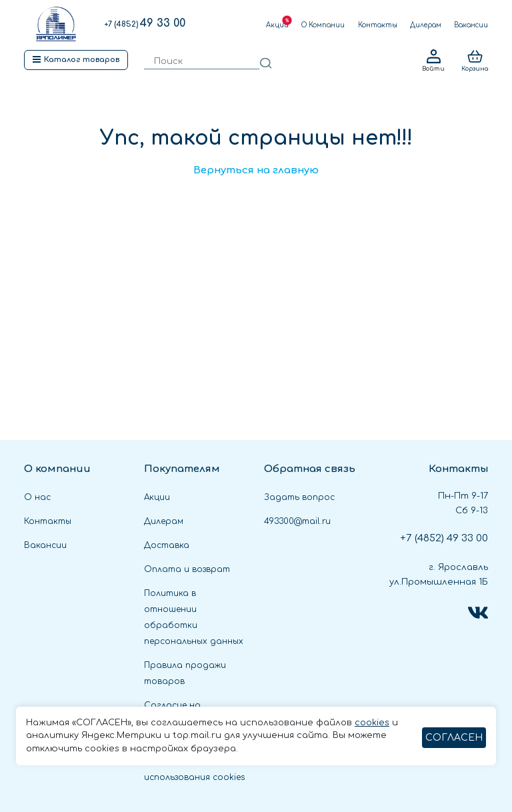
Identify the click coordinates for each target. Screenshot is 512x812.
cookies (372, 723)
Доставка (167, 545)
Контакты (378, 25)
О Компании (323, 25)
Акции (277, 25)
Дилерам (426, 25)
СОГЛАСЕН (454, 738)
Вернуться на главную (256, 170)
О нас (37, 497)
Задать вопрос (299, 497)
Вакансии (471, 25)
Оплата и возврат (187, 569)
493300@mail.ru (297, 521)
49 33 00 (145, 23)
